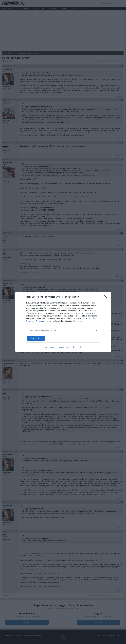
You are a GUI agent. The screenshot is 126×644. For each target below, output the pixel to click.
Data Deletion (49, 347)
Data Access (63, 347)
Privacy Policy (77, 347)
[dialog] (63, 322)
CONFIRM (39, 338)
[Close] (106, 297)
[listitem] (63, 331)
